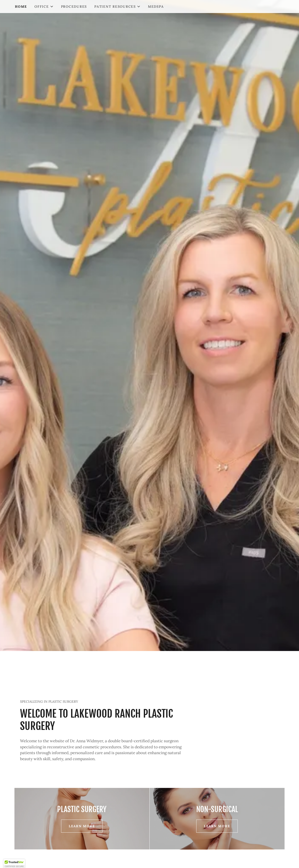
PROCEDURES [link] (74, 7)
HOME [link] (21, 7)
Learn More (82, 826)
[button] (44, 7)
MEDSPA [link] (156, 7)
